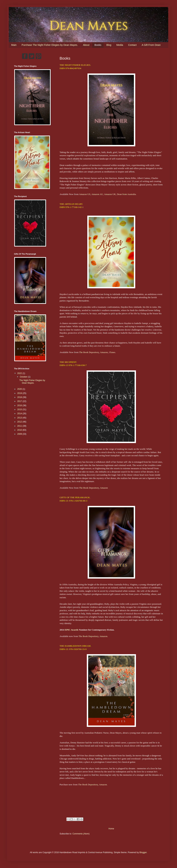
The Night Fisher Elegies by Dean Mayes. (32, 382)
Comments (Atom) (81, 834)
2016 (20, 405)
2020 (20, 389)
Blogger (143, 852)
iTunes (112, 352)
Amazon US (85, 194)
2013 (20, 418)
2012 (20, 422)
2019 (20, 393)
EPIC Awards (72, 630)
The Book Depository (89, 352)
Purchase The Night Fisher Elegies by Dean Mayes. (50, 45)
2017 (20, 401)
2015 (20, 410)
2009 (20, 434)
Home (111, 829)
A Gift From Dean (151, 45)
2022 (20, 373)
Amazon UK (110, 194)
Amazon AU (97, 194)
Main (14, 45)
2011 (20, 426)
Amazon (104, 352)
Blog (109, 45)
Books (98, 45)
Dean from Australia (126, 194)
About (86, 45)
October (24, 377)
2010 (20, 430)
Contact (132, 45)
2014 (20, 414)
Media (120, 45)
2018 (20, 397)
